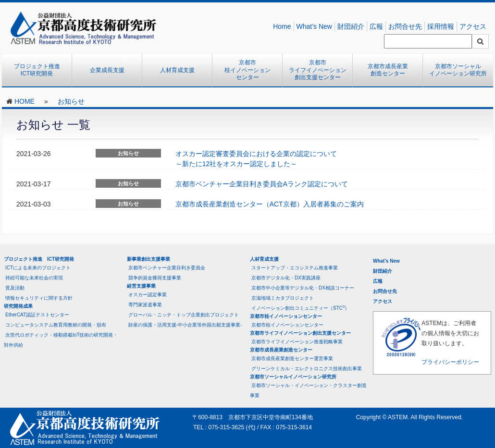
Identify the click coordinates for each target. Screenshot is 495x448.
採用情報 (441, 26)
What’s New (314, 26)
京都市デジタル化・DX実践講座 (286, 278)
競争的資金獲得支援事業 (155, 278)
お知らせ (71, 101)
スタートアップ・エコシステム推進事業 (295, 268)
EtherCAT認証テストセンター (37, 315)
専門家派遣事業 (145, 305)
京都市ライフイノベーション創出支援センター (318, 70)
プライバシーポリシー (450, 362)
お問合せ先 (405, 26)
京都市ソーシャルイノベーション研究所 (458, 70)
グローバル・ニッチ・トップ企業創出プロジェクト (184, 315)
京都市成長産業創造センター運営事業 (292, 358)
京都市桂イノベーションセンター (247, 70)
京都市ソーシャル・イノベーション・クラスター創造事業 (308, 390)
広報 (376, 26)
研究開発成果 (18, 306)
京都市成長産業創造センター (388, 70)
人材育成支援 (177, 70)
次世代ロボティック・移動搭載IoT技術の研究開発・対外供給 (61, 340)
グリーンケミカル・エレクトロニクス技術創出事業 (307, 369)
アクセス (473, 26)
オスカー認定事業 (148, 295)
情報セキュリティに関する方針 (39, 298)
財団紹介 (351, 26)
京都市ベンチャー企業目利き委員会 (167, 268)
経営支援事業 (141, 286)
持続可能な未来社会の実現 (34, 278)
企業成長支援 (107, 70)
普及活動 (15, 288)
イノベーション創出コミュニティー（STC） (300, 308)
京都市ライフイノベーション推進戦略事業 (297, 342)
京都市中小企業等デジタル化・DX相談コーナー (303, 288)
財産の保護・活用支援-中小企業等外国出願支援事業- (185, 325)
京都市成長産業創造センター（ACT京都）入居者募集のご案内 (270, 204)
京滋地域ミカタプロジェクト (283, 298)
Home (282, 26)
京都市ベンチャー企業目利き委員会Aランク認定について (262, 184)
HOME (25, 101)
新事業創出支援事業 (148, 259)
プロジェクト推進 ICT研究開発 (40, 70)
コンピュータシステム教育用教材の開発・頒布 (56, 325)
